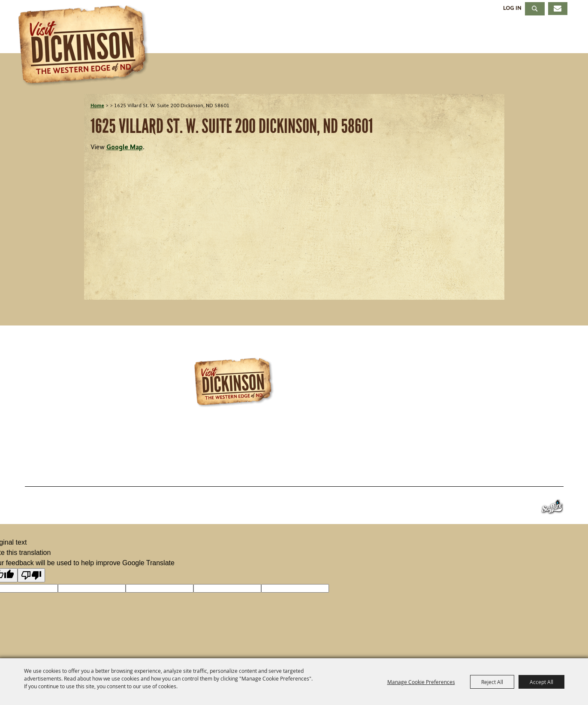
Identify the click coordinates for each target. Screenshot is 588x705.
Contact (378, 466)
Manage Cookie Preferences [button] (421, 682)
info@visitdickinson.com (421, 441)
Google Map (125, 148)
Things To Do (244, 36)
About (544, 36)
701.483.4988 (323, 441)
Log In (512, 8)
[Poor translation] (31, 575)
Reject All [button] (492, 682)
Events (317, 36)
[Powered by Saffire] (552, 509)
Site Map (430, 466)
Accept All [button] (541, 682)
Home (97, 106)
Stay (368, 36)
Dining (419, 36)
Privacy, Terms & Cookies (513, 466)
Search (535, 9)
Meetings (482, 36)
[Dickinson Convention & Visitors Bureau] (86, 46)
